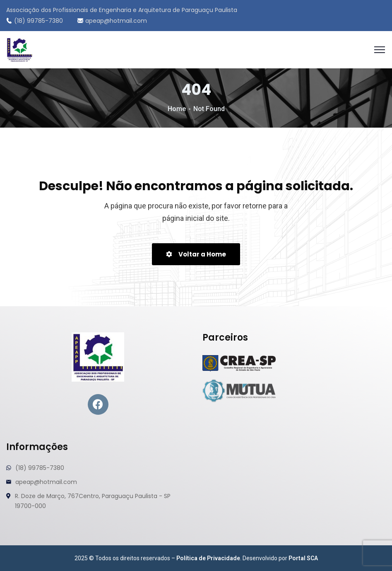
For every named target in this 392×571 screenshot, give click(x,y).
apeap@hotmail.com (112, 21)
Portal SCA (303, 558)
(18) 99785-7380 (35, 21)
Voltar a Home (196, 254)
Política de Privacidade (208, 558)
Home (177, 109)
